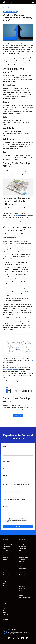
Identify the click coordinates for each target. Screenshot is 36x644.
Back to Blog (18, 416)
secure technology (25, 292)
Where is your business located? (12, 492)
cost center (18, 215)
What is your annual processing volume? (14, 499)
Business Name (8, 454)
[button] (33, 2)
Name (5, 447)
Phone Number (8, 461)
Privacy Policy (16, 520)
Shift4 (31, 360)
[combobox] (5, 495)
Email (5, 469)
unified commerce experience (11, 370)
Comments (6, 507)
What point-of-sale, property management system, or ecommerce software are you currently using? (17, 484)
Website (6, 476)
